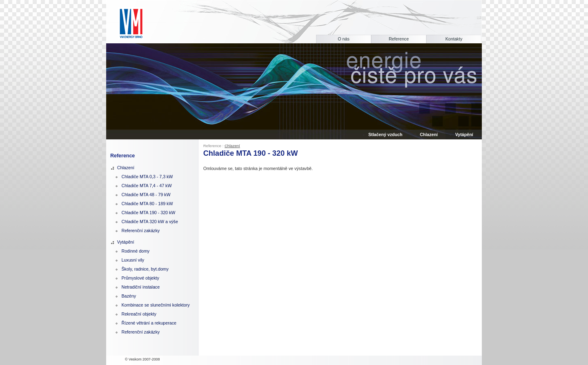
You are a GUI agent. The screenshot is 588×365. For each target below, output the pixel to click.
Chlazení (232, 146)
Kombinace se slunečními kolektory (155, 305)
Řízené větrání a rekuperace (149, 323)
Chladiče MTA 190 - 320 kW (148, 213)
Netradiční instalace (140, 287)
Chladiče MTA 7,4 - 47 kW (146, 186)
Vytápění (126, 242)
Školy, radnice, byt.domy (145, 269)
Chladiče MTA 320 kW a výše (149, 222)
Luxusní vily (133, 260)
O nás (343, 39)
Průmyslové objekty (140, 278)
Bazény (129, 296)
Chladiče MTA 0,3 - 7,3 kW (147, 177)
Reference (399, 39)
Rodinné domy (135, 251)
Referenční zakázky (140, 231)
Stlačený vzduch (385, 134)
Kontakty (454, 39)
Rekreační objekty (139, 314)
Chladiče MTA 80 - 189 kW (147, 204)
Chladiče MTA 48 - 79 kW (146, 195)
